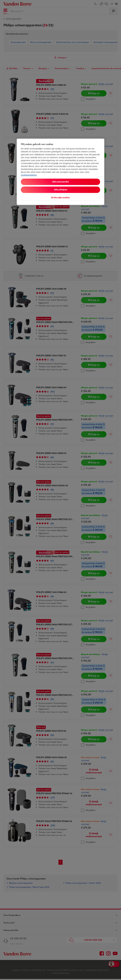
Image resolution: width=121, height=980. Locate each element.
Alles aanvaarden (60, 182)
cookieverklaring (29, 175)
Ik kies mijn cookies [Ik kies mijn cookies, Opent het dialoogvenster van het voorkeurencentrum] (60, 197)
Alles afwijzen (60, 190)
